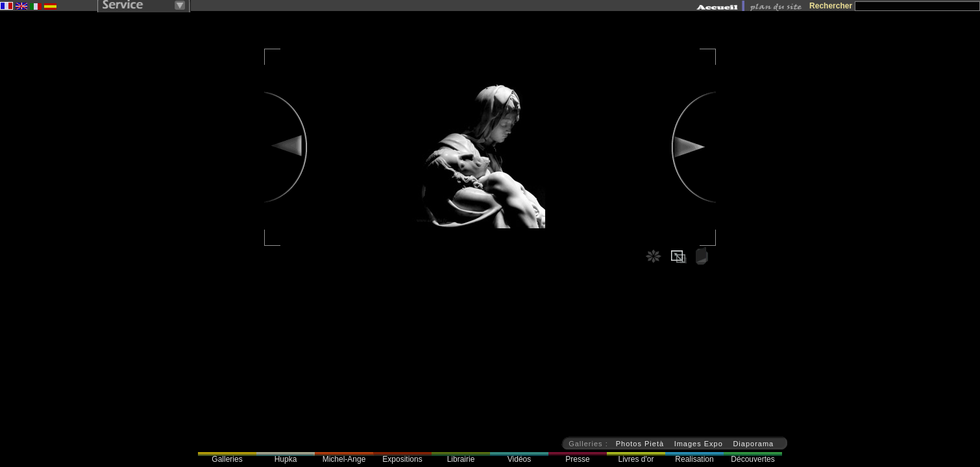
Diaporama (753, 444)
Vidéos (519, 459)
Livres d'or (636, 459)
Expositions (402, 459)
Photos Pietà (640, 444)
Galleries (227, 459)
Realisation (694, 459)
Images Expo (699, 444)
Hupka (286, 459)
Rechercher (831, 6)
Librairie (461, 459)
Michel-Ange (344, 459)
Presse (577, 459)
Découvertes (753, 459)
